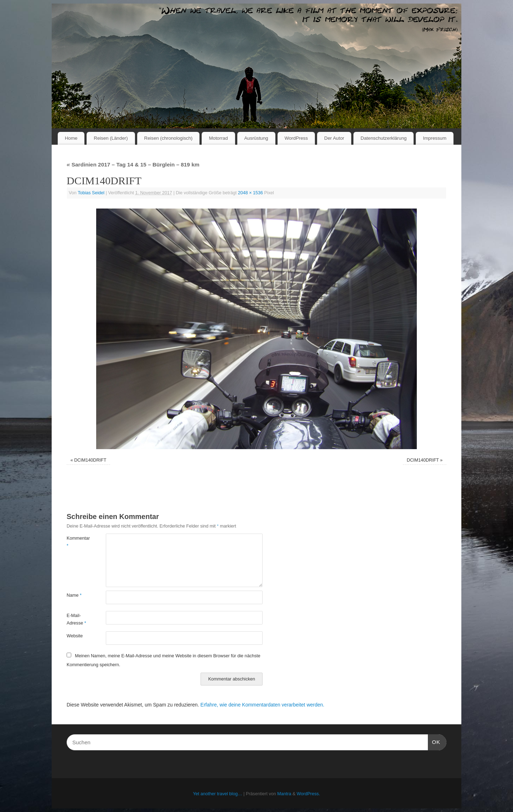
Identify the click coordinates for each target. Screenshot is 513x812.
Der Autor (334, 138)
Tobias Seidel (91, 193)
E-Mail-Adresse (76, 619)
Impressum (435, 138)
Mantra (284, 794)
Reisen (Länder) (111, 138)
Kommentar (76, 542)
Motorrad (218, 138)
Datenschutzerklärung (384, 138)
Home (71, 138)
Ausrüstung (256, 138)
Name (74, 595)
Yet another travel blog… (218, 794)
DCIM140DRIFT (90, 460)
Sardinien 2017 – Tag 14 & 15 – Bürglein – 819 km (133, 165)
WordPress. (309, 794)
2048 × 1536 (250, 193)
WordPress (296, 138)
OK (434, 741)
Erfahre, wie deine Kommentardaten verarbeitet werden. (263, 705)
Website (75, 636)
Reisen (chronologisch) (169, 138)
